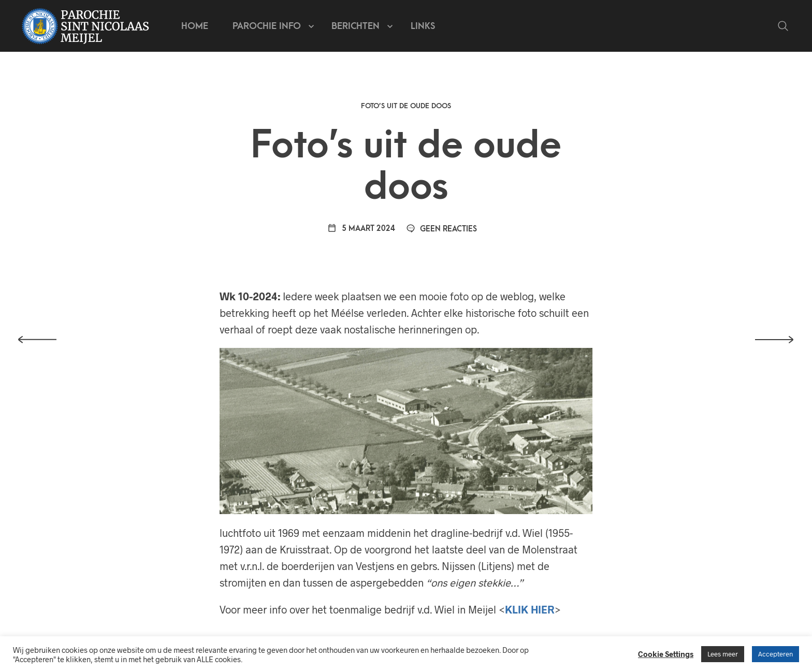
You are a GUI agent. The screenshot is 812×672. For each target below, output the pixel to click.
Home (195, 26)
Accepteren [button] (775, 654)
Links (423, 26)
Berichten (356, 26)
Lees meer (723, 654)
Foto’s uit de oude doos (406, 106)
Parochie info (267, 26)
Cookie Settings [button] (666, 654)
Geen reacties (442, 229)
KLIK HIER (530, 609)
